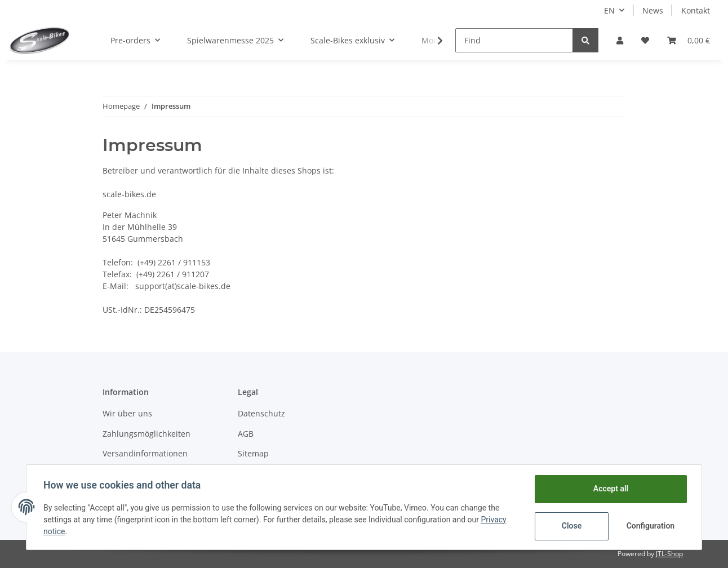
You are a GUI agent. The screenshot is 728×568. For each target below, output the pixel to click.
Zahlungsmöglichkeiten (147, 434)
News (653, 10)
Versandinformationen (145, 453)
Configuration (650, 526)
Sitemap (253, 453)
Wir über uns (127, 413)
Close (571, 526)
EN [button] (609, 10)
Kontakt (696, 10)
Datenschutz (261, 413)
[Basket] (689, 40)
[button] (620, 40)
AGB (246, 434)
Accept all (610, 489)
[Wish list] (645, 40)
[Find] (514, 40)
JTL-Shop (669, 554)
